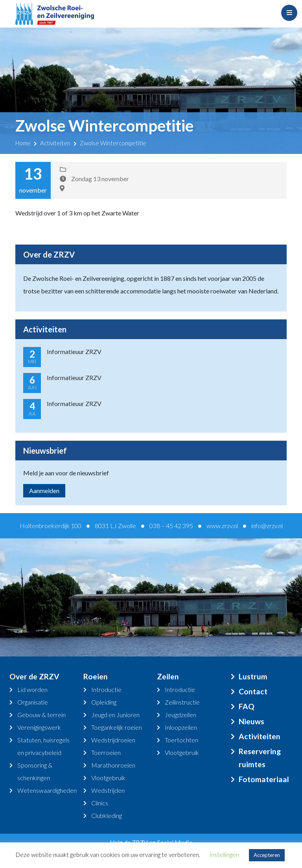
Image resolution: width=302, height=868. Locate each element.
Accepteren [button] (267, 855)
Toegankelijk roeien (117, 727)
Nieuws (251, 721)
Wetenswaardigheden (47, 790)
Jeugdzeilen (180, 715)
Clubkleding (107, 815)
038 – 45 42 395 (171, 526)
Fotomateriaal (264, 779)
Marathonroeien (113, 765)
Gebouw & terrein (41, 715)
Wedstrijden (108, 790)
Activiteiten (55, 143)
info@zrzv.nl (267, 526)
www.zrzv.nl (222, 526)
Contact (253, 691)
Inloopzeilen (181, 727)
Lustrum (253, 676)
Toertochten (181, 740)
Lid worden (32, 689)
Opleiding (104, 702)
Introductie (106, 689)
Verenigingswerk (39, 727)
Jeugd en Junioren (115, 715)
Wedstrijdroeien (113, 740)
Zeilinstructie (182, 702)
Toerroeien (106, 752)
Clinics (100, 803)
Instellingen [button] (224, 855)
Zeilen (168, 676)
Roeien (96, 676)
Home (23, 143)
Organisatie (33, 702)
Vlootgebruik (108, 778)
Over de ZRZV (34, 676)
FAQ (247, 706)
